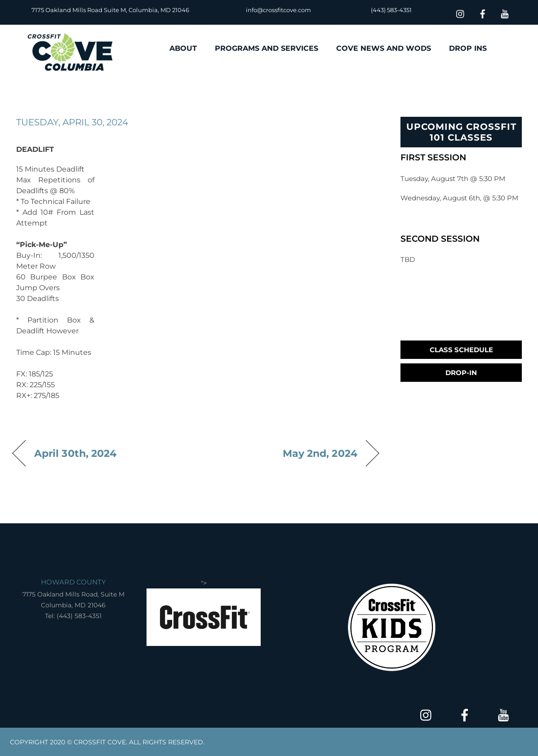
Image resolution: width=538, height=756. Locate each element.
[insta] (461, 13)
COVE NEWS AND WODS (384, 48)
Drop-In (461, 373)
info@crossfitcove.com (278, 10)
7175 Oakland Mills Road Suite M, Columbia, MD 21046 (110, 10)
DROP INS (468, 48)
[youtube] (505, 13)
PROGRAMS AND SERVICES (267, 48)
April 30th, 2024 (75, 453)
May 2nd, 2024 (320, 453)
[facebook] (483, 13)
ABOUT (183, 48)
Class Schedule (461, 350)
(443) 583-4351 (391, 10)
